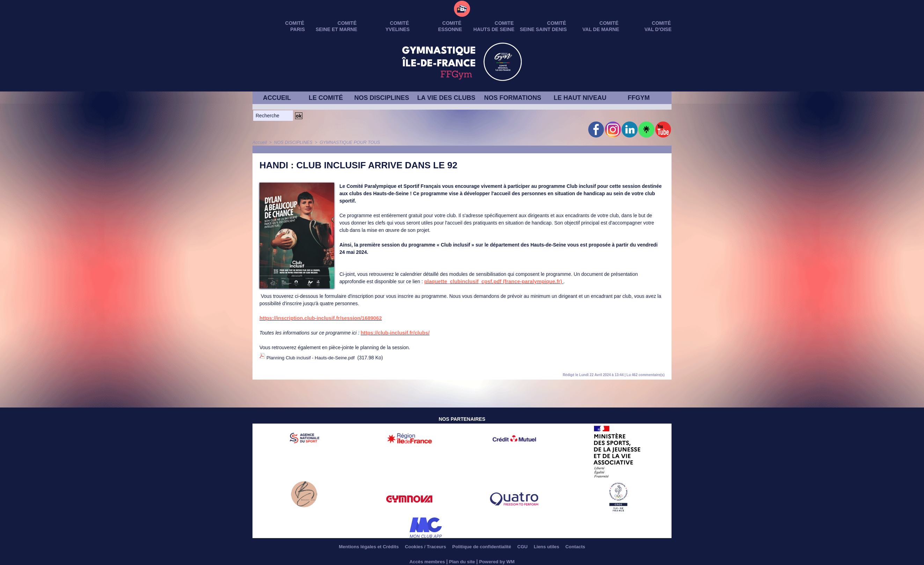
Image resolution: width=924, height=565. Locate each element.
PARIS (298, 29)
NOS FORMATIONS (513, 98)
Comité (661, 23)
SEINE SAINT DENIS (543, 29)
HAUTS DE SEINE (494, 29)
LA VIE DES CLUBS (446, 98)
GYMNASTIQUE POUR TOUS (345, 142)
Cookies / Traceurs (421, 544)
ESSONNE (450, 29)
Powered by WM (498, 559)
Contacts (586, 544)
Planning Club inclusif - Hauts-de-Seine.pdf (313, 356)
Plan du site (462, 559)
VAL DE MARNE (601, 29)
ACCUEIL (277, 98)
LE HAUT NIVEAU (580, 98)
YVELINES (398, 29)
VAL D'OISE (658, 29)
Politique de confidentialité (483, 544)
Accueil (259, 142)
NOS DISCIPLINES (382, 98)
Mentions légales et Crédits (360, 544)
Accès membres (426, 559)
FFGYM (639, 98)
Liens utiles (555, 544)
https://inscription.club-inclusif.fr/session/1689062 (318, 318)
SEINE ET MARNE (336, 29)
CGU (527, 544)
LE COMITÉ (326, 98)
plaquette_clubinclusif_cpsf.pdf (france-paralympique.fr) (490, 281)
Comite (504, 23)
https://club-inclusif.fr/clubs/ (393, 332)
